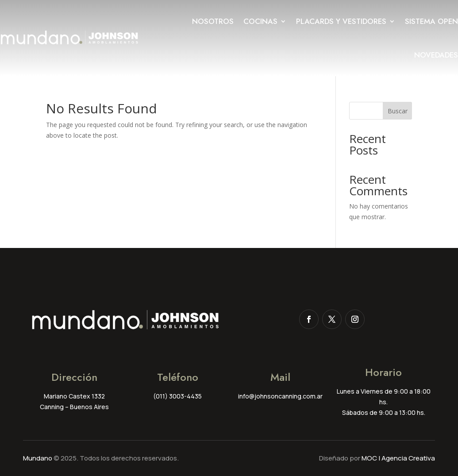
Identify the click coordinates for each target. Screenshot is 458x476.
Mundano (38, 458)
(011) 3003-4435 (177, 396)
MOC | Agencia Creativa (398, 458)
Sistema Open (431, 21)
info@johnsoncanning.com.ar (280, 396)
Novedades (436, 55)
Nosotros (213, 21)
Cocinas (260, 21)
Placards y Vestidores (341, 21)
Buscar (398, 111)
